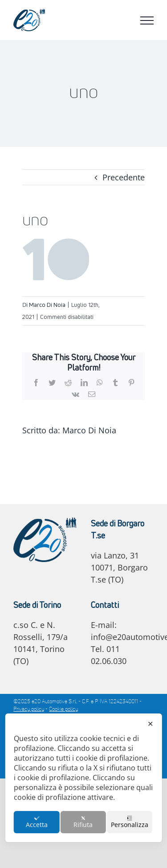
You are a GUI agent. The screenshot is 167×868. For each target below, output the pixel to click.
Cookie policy (63, 709)
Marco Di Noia (47, 305)
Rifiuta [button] (83, 822)
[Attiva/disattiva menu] (147, 20)
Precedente (124, 177)
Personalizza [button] (130, 822)
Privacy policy (29, 709)
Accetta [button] (37, 822)
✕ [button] (150, 724)
